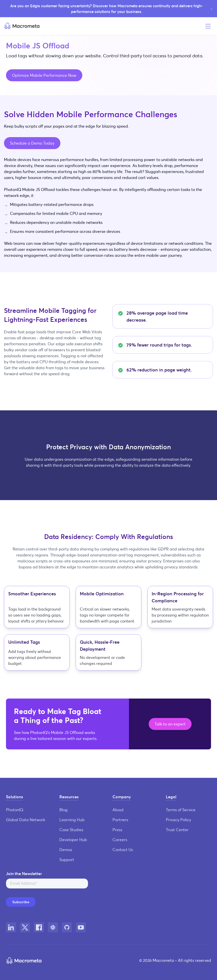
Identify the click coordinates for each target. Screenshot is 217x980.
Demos (66, 849)
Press (117, 830)
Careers (120, 840)
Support (67, 859)
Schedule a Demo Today (32, 143)
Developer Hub (73, 840)
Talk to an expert (170, 724)
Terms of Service (181, 810)
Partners (120, 820)
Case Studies (71, 830)
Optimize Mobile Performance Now (44, 75)
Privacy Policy (178, 820)
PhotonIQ (15, 810)
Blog (63, 810)
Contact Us (123, 849)
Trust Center (177, 830)
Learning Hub (72, 820)
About (118, 810)
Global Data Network (26, 820)
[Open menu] (208, 26)
